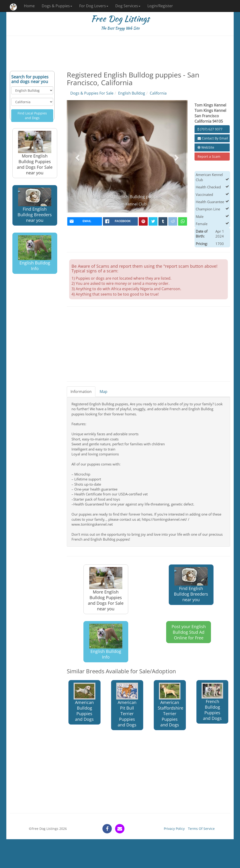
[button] (77, 156)
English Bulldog (132, 93)
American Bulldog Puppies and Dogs (84, 702)
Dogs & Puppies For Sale (92, 93)
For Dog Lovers (94, 6)
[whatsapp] (183, 221)
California (158, 93)
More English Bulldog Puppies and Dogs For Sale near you (35, 153)
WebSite (206, 147)
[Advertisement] (120, 53)
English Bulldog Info (35, 253)
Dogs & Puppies (57, 6)
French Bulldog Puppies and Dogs (212, 702)
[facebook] (120, 221)
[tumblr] (163, 221)
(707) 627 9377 (210, 129)
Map (103, 392)
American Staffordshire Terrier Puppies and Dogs (171, 705)
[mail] (85, 221)
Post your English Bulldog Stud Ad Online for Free (189, 632)
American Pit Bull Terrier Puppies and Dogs (127, 705)
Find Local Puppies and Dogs (32, 115)
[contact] (120, 829)
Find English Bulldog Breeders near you (35, 205)
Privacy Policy (174, 829)
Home (29, 6)
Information (81, 392)
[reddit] (173, 221)
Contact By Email (213, 138)
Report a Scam (209, 156)
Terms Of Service (201, 829)
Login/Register (160, 6)
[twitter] (153, 221)
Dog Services (128, 6)
